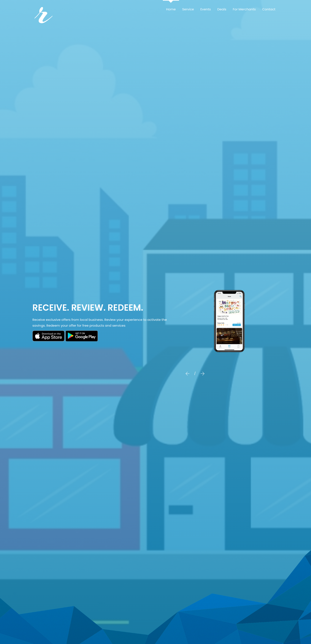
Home (171, 9)
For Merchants (244, 9)
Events (206, 9)
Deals (222, 9)
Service (188, 9)
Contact (269, 9)
